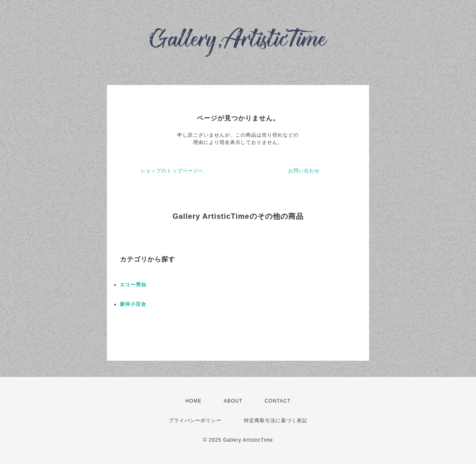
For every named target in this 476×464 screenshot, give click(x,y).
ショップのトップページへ (172, 171)
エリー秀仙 (133, 285)
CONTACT (278, 401)
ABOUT (233, 401)
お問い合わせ (304, 171)
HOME (193, 401)
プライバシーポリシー (195, 420)
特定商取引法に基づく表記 (276, 420)
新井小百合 (133, 304)
